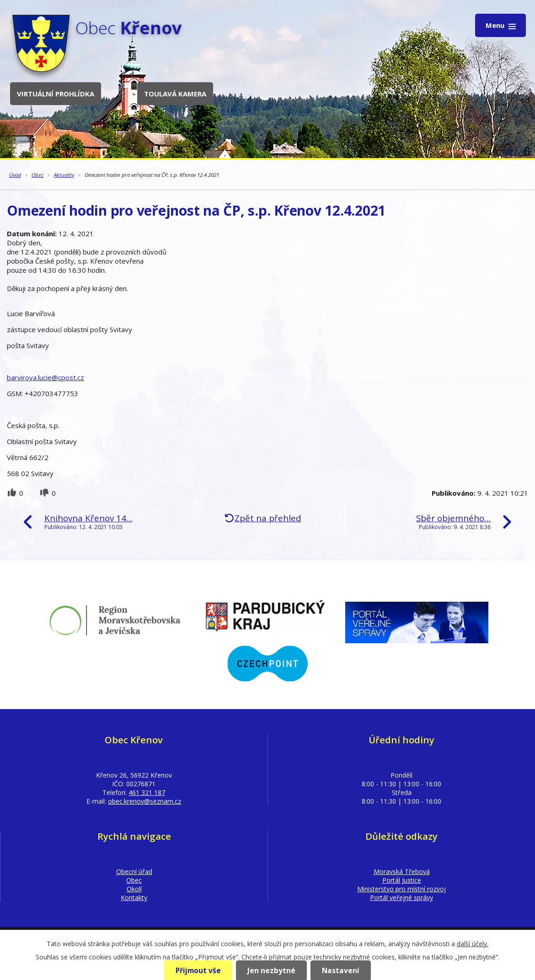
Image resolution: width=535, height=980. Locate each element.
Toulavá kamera (175, 94)
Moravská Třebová (402, 871)
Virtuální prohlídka (56, 94)
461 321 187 (147, 792)
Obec (37, 175)
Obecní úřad (134, 871)
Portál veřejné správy (401, 898)
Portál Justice (402, 880)
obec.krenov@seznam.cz (144, 801)
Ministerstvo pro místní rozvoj (401, 889)
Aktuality (64, 175)
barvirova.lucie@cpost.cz (45, 377)
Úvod (15, 175)
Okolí (134, 889)
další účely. (473, 944)
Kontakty (134, 898)
